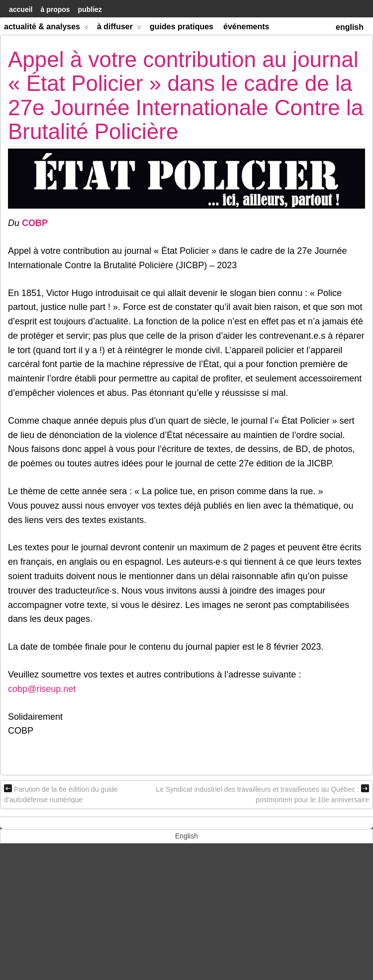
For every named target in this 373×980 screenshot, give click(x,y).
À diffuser (119, 29)
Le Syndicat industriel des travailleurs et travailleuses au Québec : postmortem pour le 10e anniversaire (262, 794)
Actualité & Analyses (46, 29)
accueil (21, 9)
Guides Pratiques (182, 27)
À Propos (55, 9)
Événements (246, 27)
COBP (35, 223)
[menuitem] (350, 26)
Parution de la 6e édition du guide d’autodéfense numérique (61, 794)
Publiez (90, 9)
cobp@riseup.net (42, 689)
